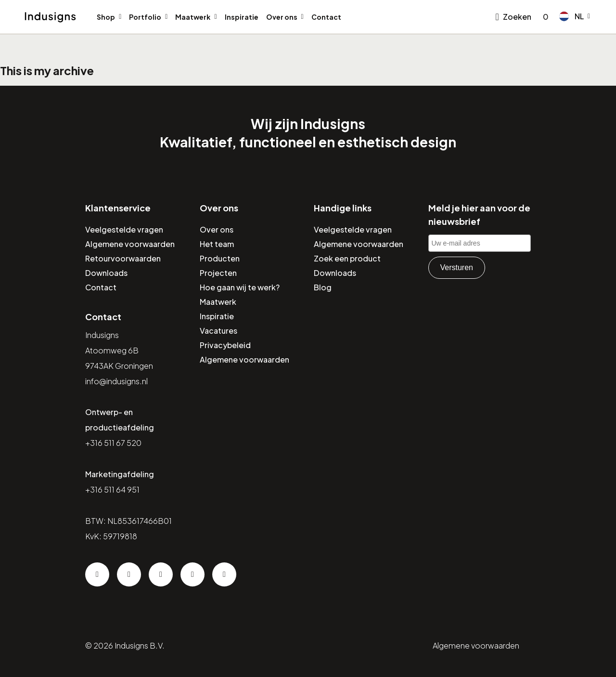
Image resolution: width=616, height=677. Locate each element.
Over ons (282, 17)
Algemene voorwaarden (130, 244)
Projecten (218, 273)
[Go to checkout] (544, 17)
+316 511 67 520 (113, 443)
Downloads (106, 273)
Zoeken (517, 17)
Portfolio (145, 17)
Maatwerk (193, 17)
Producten (220, 258)
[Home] (50, 17)
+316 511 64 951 (112, 489)
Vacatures (218, 331)
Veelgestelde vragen (124, 229)
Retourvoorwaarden (123, 258)
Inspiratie (242, 17)
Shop (106, 17)
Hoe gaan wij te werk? (240, 287)
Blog (323, 287)
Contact (326, 17)
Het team (217, 244)
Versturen (457, 267)
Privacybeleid (225, 345)
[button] (575, 16)
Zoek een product (347, 258)
